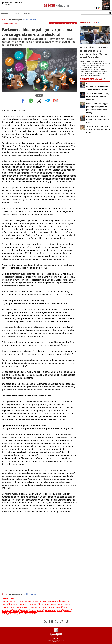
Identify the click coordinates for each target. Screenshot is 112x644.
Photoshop (16, 13)
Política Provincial (30, 20)
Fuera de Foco (28, 13)
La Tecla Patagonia (16, 20)
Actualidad (5, 13)
